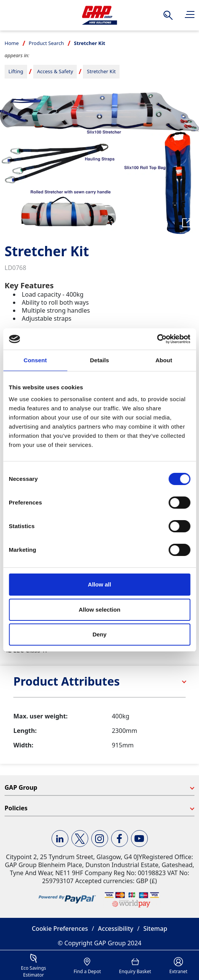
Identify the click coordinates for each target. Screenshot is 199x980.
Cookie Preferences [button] (60, 929)
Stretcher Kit (101, 71)
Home (12, 43)
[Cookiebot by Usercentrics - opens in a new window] (157, 339)
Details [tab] (100, 360)
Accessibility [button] (116, 929)
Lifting (16, 71)
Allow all (99, 584)
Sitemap (155, 929)
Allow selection (99, 610)
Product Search (46, 43)
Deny (99, 634)
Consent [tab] (35, 360)
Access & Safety (55, 71)
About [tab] (164, 360)
